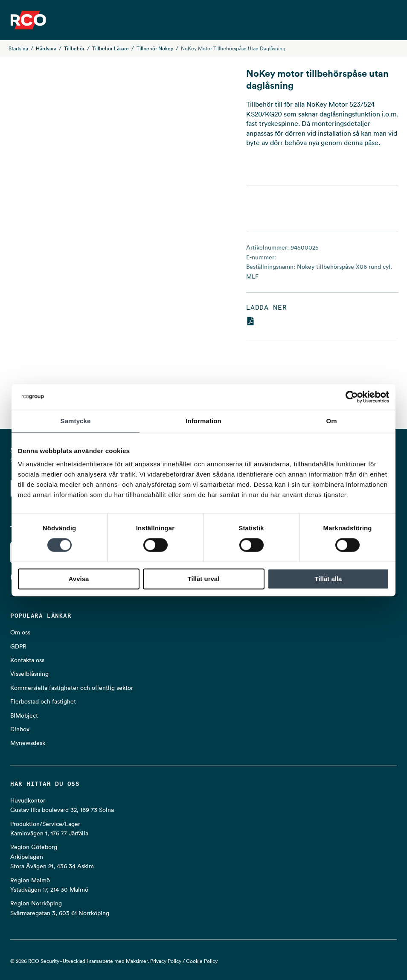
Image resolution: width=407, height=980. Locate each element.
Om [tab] (331, 421)
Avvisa (79, 579)
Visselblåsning (29, 674)
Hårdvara (46, 48)
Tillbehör (74, 48)
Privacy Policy (166, 961)
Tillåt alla (329, 579)
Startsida (18, 48)
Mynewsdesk (28, 743)
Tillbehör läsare (110, 48)
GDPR (18, 646)
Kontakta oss (27, 660)
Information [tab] (203, 421)
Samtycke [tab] (76, 421)
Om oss (20, 632)
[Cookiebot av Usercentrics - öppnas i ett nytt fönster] (352, 397)
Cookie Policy (202, 961)
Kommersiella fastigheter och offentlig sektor (72, 688)
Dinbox (20, 729)
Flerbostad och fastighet (43, 701)
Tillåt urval (204, 579)
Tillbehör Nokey (155, 48)
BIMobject (24, 715)
